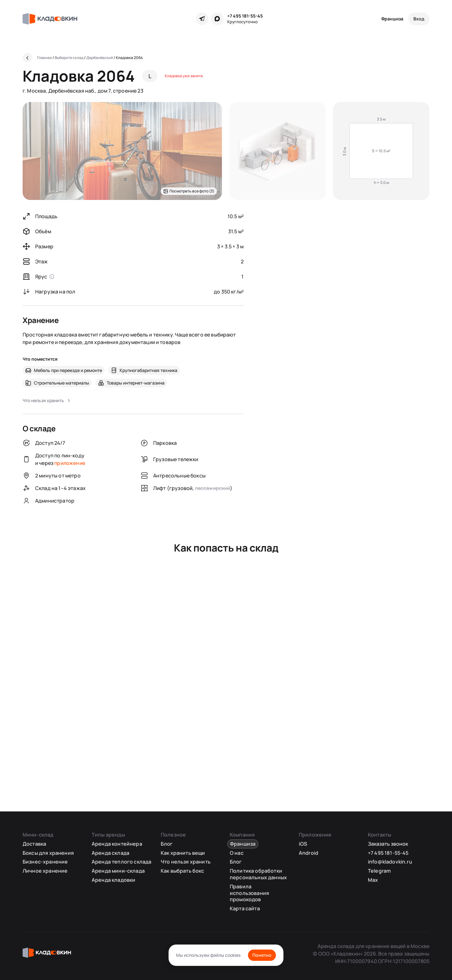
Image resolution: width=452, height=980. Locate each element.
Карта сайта (245, 908)
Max (373, 880)
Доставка (34, 844)
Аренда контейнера (117, 844)
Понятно (262, 955)
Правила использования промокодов (249, 893)
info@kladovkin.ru (390, 862)
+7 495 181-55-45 (245, 16)
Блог (167, 844)
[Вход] (419, 19)
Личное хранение (45, 871)
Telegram (379, 871)
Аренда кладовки (113, 880)
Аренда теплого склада (121, 862)
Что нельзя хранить (186, 862)
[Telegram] (202, 19)
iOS (303, 844)
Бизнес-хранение (45, 862)
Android (309, 853)
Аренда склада (110, 853)
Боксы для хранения (48, 853)
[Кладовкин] (50, 19)
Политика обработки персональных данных (258, 874)
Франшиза (392, 19)
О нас (237, 853)
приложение (70, 463)
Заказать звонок (388, 844)
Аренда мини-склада (118, 871)
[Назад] (27, 58)
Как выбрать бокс (183, 871)
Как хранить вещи (183, 853)
